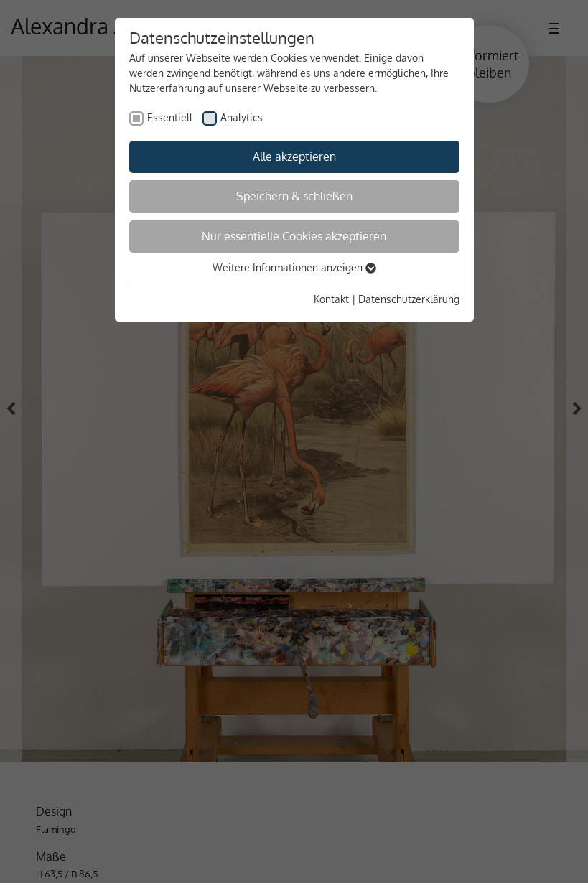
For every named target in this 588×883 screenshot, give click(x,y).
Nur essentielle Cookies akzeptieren (294, 236)
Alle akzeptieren (294, 156)
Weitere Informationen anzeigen (294, 267)
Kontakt (331, 299)
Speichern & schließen (294, 196)
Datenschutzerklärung (409, 299)
